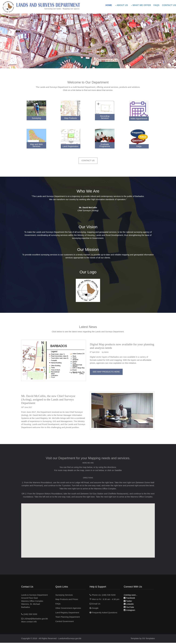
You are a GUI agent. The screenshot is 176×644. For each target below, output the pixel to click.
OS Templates (148, 640)
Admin (106, 351)
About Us (122, 5)
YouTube (129, 608)
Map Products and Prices (67, 601)
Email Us (95, 605)
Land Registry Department (68, 614)
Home (109, 5)
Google (95, 610)
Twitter (128, 602)
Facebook (130, 599)
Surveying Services (65, 596)
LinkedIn (129, 605)
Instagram (130, 612)
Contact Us (169, 5)
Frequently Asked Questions (104, 614)
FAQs (156, 5)
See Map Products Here (107, 370)
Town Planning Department (68, 618)
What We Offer (142, 5)
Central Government (65, 623)
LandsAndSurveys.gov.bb (71, 640)
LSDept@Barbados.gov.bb (36, 620)
